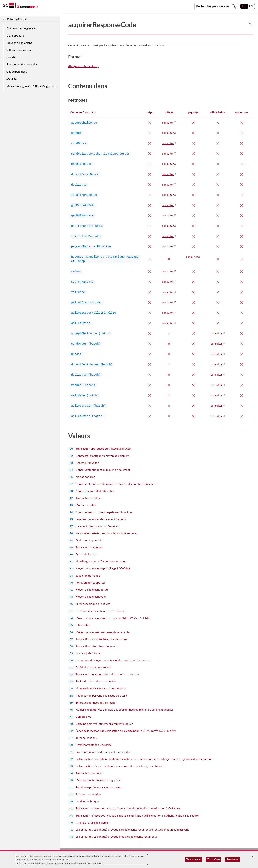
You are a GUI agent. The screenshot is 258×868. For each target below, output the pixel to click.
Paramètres (233, 859)
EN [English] (251, 6)
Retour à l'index (17, 19)
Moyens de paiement (19, 43)
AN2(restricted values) (83, 66)
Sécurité (12, 79)
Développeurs (15, 36)
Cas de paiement (17, 72)
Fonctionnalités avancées (22, 64)
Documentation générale (22, 28)
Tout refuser (214, 859)
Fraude (11, 57)
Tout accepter (193, 859)
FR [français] (244, 6)
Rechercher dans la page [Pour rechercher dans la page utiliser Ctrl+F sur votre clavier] (250, 25)
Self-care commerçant (20, 50)
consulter (168, 123)
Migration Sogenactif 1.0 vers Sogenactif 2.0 (33, 86)
